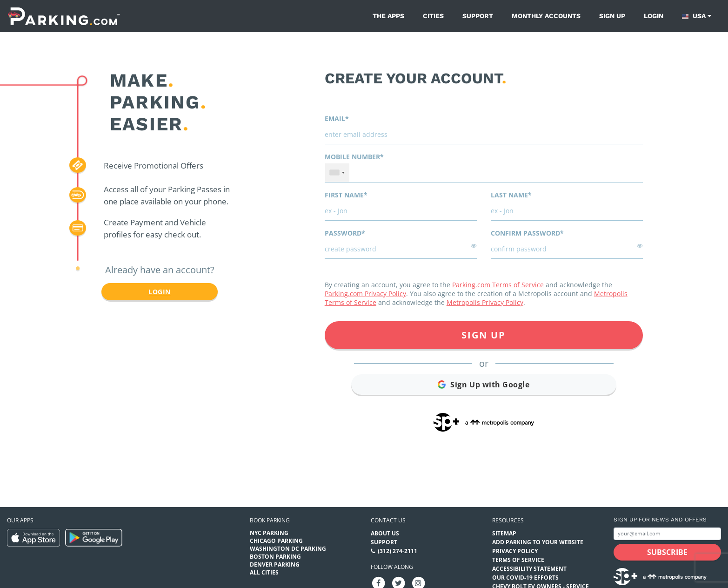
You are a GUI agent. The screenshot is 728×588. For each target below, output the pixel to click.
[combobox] (337, 173)
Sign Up (484, 335)
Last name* (511, 195)
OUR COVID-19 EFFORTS (525, 578)
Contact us (388, 520)
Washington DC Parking (288, 549)
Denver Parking (275, 564)
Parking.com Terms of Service (498, 285)
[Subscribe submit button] (667, 552)
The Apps (388, 16)
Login (654, 16)
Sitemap (504, 533)
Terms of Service (518, 560)
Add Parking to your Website (538, 542)
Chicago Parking (276, 541)
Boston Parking (275, 557)
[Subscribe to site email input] (667, 534)
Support (478, 16)
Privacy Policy (515, 551)
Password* (345, 233)
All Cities (264, 572)
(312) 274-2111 (397, 551)
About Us (385, 533)
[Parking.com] (64, 16)
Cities (433, 16)
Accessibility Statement (529, 569)
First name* (346, 195)
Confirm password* (527, 233)
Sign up (612, 16)
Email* (337, 118)
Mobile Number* (354, 157)
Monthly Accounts (546, 16)
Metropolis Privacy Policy (485, 302)
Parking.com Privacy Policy (365, 294)
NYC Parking (269, 533)
